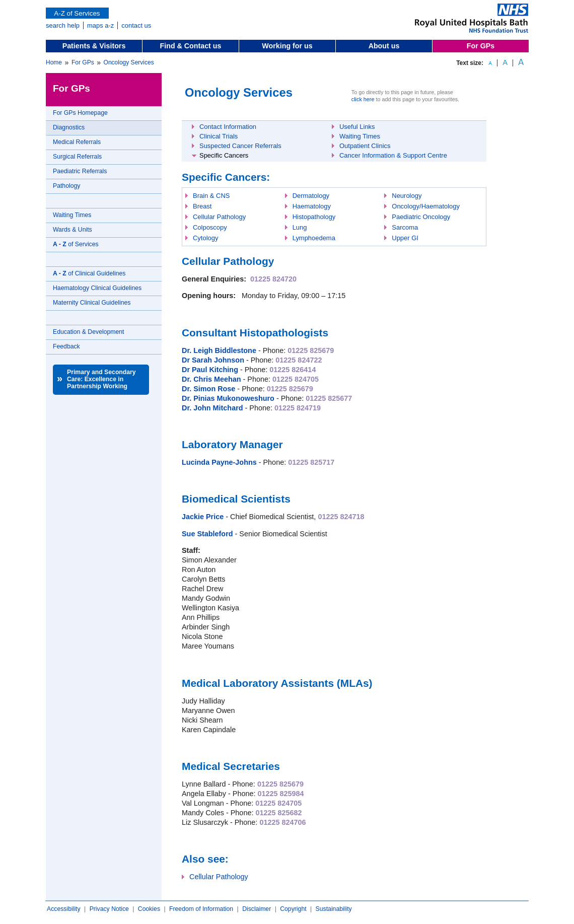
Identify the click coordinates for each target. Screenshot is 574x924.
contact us (136, 25)
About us (384, 46)
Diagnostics (69, 127)
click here (363, 99)
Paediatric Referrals (80, 171)
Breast (202, 206)
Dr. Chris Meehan (211, 379)
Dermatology (311, 196)
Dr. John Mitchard (212, 408)
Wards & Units (73, 230)
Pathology (66, 186)
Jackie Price (203, 517)
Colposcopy (210, 227)
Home (54, 62)
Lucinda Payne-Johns (219, 462)
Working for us (287, 46)
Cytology (205, 238)
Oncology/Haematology (426, 206)
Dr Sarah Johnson (213, 360)
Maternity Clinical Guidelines (92, 303)
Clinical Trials (219, 136)
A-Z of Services (77, 13)
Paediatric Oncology (421, 217)
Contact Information (228, 127)
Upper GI (405, 238)
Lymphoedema (314, 238)
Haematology (312, 206)
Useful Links (357, 127)
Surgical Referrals (77, 157)
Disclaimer (257, 909)
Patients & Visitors (94, 46)
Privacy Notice (109, 909)
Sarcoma (405, 227)
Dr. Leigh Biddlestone (219, 350)
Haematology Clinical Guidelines (97, 288)
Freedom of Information (201, 909)
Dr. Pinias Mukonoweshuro (228, 398)
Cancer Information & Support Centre (393, 155)
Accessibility (64, 909)
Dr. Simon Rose (208, 389)
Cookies (149, 909)
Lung (300, 227)
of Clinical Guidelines (89, 273)
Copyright (293, 909)
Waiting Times (72, 215)
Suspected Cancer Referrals (240, 146)
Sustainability (334, 909)
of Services (76, 244)
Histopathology (314, 217)
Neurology (407, 196)
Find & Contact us (191, 46)
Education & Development (88, 332)
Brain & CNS (211, 196)
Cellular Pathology (219, 217)
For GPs (481, 46)
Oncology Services (129, 62)
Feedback (66, 346)
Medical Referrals (77, 142)
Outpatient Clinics (365, 146)
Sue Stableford (207, 534)
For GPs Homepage (80, 113)
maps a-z (100, 25)
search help (63, 25)
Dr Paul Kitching (210, 370)
